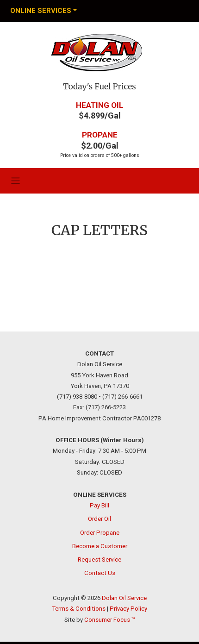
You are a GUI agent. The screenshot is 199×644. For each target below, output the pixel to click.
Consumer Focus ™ (110, 619)
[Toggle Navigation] (44, 11)
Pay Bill (99, 505)
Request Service (99, 560)
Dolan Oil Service (124, 598)
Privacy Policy (128, 609)
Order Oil (99, 519)
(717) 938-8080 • (79, 397)
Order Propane (100, 532)
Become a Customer (100, 546)
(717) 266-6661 (122, 397)
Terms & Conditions (79, 609)
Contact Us (100, 573)
